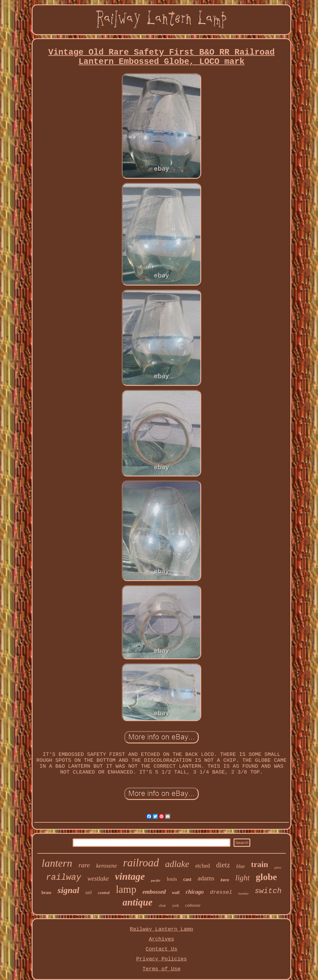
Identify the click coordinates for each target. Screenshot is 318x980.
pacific (156, 880)
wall (176, 893)
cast (187, 879)
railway (64, 878)
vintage (130, 876)
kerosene (107, 866)
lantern (57, 863)
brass (46, 893)
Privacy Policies (161, 959)
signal (68, 890)
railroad (141, 863)
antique (138, 902)
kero (225, 880)
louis (172, 879)
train (259, 864)
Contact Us (161, 949)
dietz (223, 865)
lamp (126, 889)
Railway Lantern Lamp (161, 929)
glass (278, 867)
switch (268, 891)
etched (203, 866)
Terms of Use (161, 969)
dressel (221, 892)
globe (266, 877)
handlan (243, 894)
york (175, 905)
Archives (161, 939)
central (104, 893)
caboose (193, 905)
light (243, 878)
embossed (154, 892)
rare (84, 865)
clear (162, 905)
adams (206, 878)
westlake (98, 878)
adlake (177, 864)
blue (241, 866)
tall (89, 892)
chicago (195, 892)
